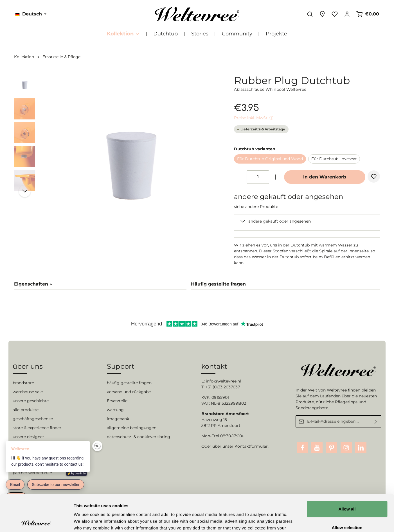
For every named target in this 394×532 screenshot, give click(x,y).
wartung (115, 410)
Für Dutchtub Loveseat (334, 159)
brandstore (23, 383)
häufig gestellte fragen (129, 383)
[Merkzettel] (335, 14)
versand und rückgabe (129, 392)
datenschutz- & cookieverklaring (139, 437)
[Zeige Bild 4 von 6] (136, 252)
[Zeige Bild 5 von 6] (145, 252)
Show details (295, 521)
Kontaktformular (251, 446)
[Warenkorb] (368, 14)
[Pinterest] (332, 448)
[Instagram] (346, 448)
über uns (28, 366)
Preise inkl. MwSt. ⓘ (254, 118)
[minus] (240, 177)
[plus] (275, 177)
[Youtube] (317, 448)
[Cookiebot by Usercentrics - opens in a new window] (36, 521)
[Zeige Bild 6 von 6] (153, 252)
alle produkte (26, 410)
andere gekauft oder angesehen (280, 221)
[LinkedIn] (361, 448)
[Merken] (374, 176)
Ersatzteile (117, 401)
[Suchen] (310, 14)
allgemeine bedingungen (132, 428)
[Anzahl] (258, 177)
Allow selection (347, 491)
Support (121, 366)
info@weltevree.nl (223, 381)
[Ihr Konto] (347, 14)
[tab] (285, 284)
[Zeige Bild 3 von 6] (127, 252)
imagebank (118, 419)
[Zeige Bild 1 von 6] (110, 252)
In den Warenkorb (325, 177)
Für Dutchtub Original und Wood (270, 159)
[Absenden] (376, 421)
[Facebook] (302, 448)
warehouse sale (28, 392)
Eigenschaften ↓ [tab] (33, 284)
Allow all (347, 472)
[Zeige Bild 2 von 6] (119, 252)
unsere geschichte (31, 401)
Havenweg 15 (214, 420)
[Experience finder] (322, 14)
